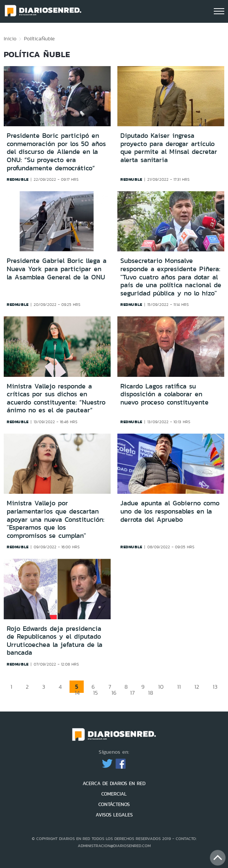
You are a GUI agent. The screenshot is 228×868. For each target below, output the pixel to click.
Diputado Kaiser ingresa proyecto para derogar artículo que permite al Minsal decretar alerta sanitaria (169, 148)
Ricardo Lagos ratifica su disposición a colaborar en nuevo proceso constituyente (164, 394)
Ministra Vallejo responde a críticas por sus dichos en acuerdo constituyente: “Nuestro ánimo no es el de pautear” (56, 398)
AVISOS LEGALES (114, 815)
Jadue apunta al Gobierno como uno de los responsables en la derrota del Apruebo (170, 511)
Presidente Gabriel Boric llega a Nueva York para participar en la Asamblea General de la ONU (57, 269)
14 (77, 693)
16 (114, 693)
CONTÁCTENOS (114, 804)
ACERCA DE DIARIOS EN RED (114, 783)
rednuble (18, 179)
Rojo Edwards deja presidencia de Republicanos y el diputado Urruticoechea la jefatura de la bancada (55, 641)
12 (197, 687)
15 (95, 693)
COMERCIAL (114, 794)
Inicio (10, 38)
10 (161, 687)
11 (179, 687)
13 (215, 687)
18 (151, 693)
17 (132, 693)
